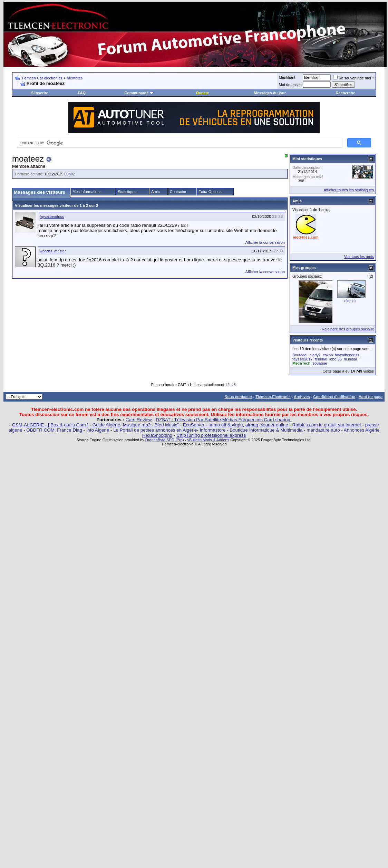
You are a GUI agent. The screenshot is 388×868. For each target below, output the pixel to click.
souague (320, 363)
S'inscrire (40, 93)
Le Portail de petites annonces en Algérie (155, 430)
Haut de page (371, 397)
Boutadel (300, 355)
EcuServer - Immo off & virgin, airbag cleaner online (236, 425)
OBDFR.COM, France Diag (54, 430)
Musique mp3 (137, 425)
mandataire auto (323, 430)
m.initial (350, 359)
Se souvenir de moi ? (354, 78)
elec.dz (351, 301)
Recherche (346, 93)
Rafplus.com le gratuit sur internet (326, 425)
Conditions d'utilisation (334, 397)
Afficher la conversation (265, 242)
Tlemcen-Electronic (273, 397)
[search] (179, 143)
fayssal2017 (303, 359)
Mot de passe (290, 85)
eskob (328, 355)
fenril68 (321, 359)
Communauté (139, 93)
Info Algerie (98, 430)
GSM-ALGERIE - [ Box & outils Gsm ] (50, 425)
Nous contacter (238, 397)
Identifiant (287, 77)
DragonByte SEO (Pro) (165, 440)
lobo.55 (336, 359)
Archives (302, 397)
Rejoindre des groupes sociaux (348, 329)
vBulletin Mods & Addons (208, 440)
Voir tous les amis (359, 257)
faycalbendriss (52, 216)
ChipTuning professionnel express (211, 435)
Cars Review (139, 420)
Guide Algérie (106, 425)
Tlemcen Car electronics (42, 78)
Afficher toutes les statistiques (349, 190)
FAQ (82, 93)
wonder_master (53, 251)
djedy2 (315, 355)
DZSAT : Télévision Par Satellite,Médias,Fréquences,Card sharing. (224, 420)
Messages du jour (270, 93)
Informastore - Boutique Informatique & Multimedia (252, 430)
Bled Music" (167, 425)
